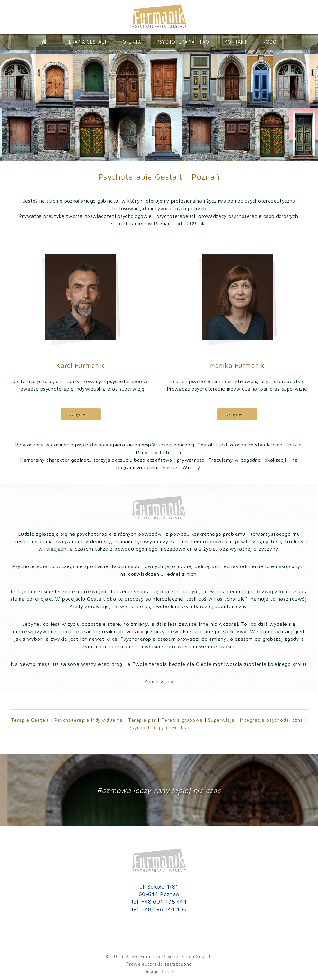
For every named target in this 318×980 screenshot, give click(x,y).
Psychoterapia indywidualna (89, 720)
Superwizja (221, 720)
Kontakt (236, 42)
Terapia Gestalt (86, 42)
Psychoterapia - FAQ (183, 42)
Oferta (132, 42)
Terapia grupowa (182, 720)
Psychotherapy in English (159, 728)
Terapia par (142, 720)
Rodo (270, 42)
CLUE (168, 971)
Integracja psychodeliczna (272, 720)
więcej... (81, 414)
